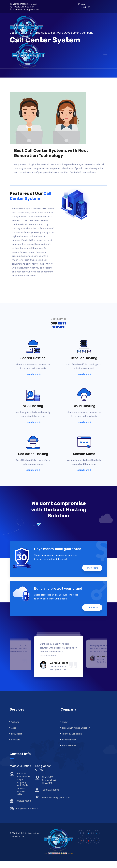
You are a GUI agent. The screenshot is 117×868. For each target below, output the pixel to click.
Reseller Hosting (84, 359)
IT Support (17, 734)
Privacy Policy (69, 746)
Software (16, 740)
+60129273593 (18, 4)
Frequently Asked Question (76, 728)
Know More (92, 568)
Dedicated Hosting (33, 458)
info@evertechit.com (27, 809)
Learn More (33, 374)
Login (82, 4)
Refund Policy (69, 740)
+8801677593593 (20, 7)
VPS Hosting (33, 408)
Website (15, 722)
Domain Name (84, 459)
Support (85, 7)
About (65, 722)
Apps (14, 728)
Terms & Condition (72, 734)
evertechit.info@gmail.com (24, 10)
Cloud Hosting (84, 409)
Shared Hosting (33, 358)
